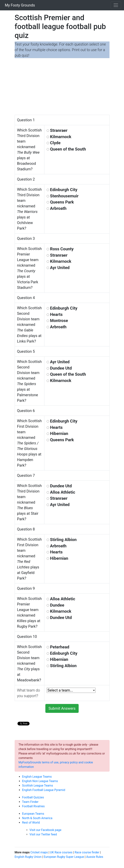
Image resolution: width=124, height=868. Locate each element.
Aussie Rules (95, 857)
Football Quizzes (33, 797)
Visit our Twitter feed (43, 834)
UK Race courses (61, 852)
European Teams (33, 814)
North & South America (37, 818)
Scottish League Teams (38, 786)
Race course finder (87, 852)
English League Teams (37, 777)
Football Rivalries (33, 806)
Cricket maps (39, 852)
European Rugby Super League (64, 857)
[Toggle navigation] (116, 5)
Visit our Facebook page (45, 830)
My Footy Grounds (19, 5)
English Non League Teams (40, 781)
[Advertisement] (62, 87)
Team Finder (30, 802)
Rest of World (31, 823)
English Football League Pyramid (44, 790)
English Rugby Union (28, 857)
